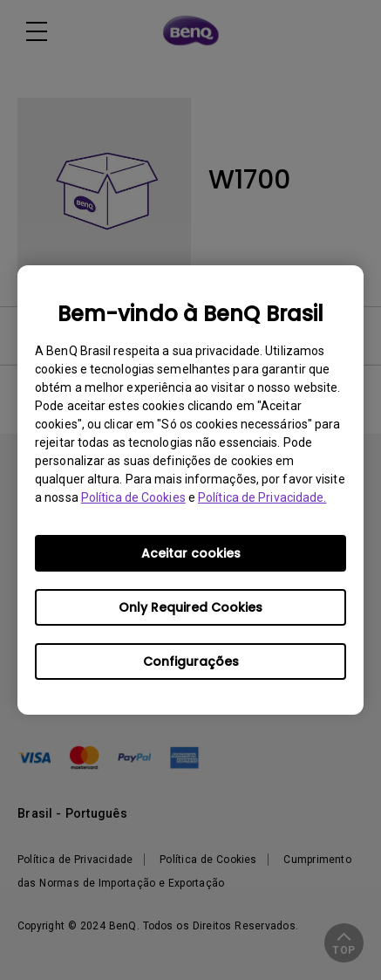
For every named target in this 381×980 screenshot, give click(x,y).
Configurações (191, 661)
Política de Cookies (133, 497)
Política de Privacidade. (262, 497)
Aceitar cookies (191, 553)
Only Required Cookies (190, 607)
